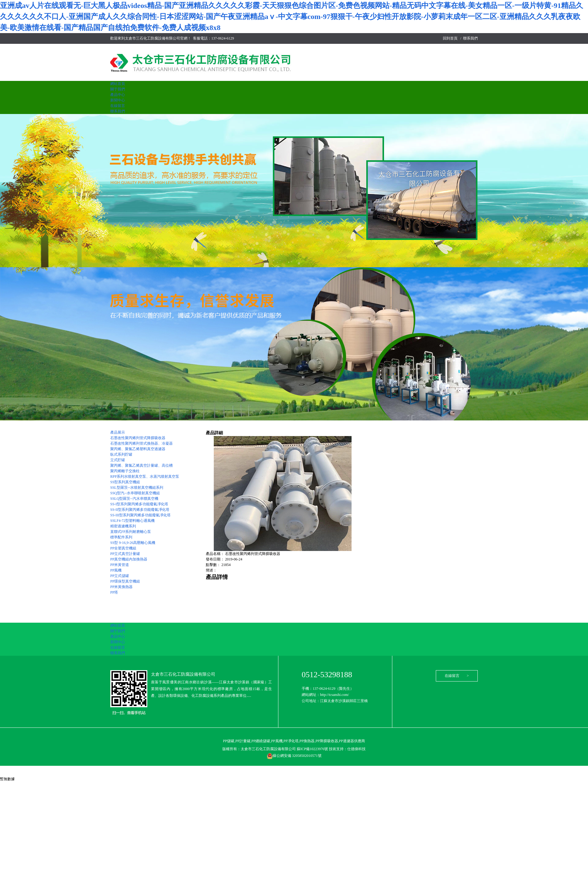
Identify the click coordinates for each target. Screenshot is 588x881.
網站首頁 (118, 84)
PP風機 (116, 570)
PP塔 (114, 592)
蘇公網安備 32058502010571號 (294, 756)
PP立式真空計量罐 (125, 554)
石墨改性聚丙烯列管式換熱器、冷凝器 (141, 443)
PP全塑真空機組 (123, 548)
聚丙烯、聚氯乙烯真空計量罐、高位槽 (141, 465)
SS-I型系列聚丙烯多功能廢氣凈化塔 (139, 504)
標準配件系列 (121, 537)
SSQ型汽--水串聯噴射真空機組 (135, 493)
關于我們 (118, 89)
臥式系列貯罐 (121, 454)
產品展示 (118, 432)
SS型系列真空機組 (125, 482)
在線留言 (118, 106)
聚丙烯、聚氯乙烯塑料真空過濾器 (138, 449)
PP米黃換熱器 (121, 587)
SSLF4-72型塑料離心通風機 (132, 521)
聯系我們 (470, 38)
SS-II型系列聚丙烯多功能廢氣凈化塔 (140, 510)
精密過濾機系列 (123, 526)
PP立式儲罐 (120, 576)
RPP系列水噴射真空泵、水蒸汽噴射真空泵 (145, 477)
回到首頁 (450, 38)
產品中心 (118, 95)
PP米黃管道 (120, 565)
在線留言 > (457, 676)
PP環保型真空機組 (125, 581)
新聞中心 (118, 100)
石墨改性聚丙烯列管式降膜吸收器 (138, 438)
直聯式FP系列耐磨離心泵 (131, 532)
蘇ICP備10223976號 (313, 749)
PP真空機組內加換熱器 (129, 559)
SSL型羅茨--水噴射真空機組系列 (137, 488)
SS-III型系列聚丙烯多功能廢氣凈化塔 (140, 515)
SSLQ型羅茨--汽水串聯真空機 (134, 499)
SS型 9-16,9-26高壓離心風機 (133, 543)
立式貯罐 (118, 460)
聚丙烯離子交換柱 (125, 471)
